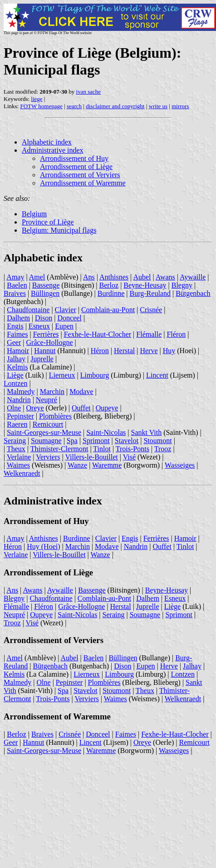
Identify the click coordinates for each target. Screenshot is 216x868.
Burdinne (111, 293)
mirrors (180, 106)
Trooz (163, 449)
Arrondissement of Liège (76, 167)
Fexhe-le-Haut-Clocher (98, 334)
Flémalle (149, 334)
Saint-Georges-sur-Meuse (44, 432)
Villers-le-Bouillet (91, 457)
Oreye (35, 408)
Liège (15, 375)
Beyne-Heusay (145, 285)
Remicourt (48, 424)
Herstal (124, 351)
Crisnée (151, 310)
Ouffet (81, 408)
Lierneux (62, 375)
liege (37, 99)
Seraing (15, 441)
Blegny (182, 285)
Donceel (70, 318)
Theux (16, 449)
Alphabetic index (47, 142)
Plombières (55, 416)
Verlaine (19, 457)
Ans (89, 277)
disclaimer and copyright (115, 106)
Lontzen (15, 383)
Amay (15, 277)
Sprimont (96, 441)
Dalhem (18, 318)
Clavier (66, 310)
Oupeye (107, 408)
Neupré (47, 400)
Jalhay (16, 359)
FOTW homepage (41, 106)
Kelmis (17, 367)
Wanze (77, 465)
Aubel (142, 277)
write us (158, 106)
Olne (14, 408)
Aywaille (193, 277)
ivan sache (89, 92)
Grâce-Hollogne (50, 342)
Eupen (64, 326)
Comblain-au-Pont (108, 310)
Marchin (52, 392)
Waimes (18, 465)
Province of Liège (48, 222)
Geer (14, 342)
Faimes (17, 334)
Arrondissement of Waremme (83, 183)
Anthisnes (114, 277)
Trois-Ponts (133, 449)
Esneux (39, 326)
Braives (15, 293)
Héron (100, 351)
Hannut (45, 351)
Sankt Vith (147, 432)
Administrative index (53, 150)
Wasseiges (180, 465)
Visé (129, 457)
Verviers (48, 457)
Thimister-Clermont (59, 449)
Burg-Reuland (150, 293)
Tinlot (102, 449)
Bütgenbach (193, 293)
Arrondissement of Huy (74, 158)
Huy (169, 351)
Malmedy (21, 392)
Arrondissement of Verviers (80, 175)
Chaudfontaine (28, 310)
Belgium (34, 214)
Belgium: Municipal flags (59, 230)
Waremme (107, 465)
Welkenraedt (22, 473)
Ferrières (46, 334)
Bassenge (46, 285)
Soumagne (46, 441)
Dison (44, 318)
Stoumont (157, 441)
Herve (149, 351)
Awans (165, 277)
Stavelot (127, 441)
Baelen (17, 285)
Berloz (109, 285)
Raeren (17, 424)
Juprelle (42, 359)
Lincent (157, 375)
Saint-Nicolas (106, 432)
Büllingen (45, 293)
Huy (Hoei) (43, 546)
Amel (37, 277)
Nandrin (19, 400)
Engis (15, 326)
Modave (81, 392)
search (74, 106)
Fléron (176, 334)
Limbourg (95, 375)
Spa (72, 441)
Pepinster (20, 416)
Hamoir (18, 351)
